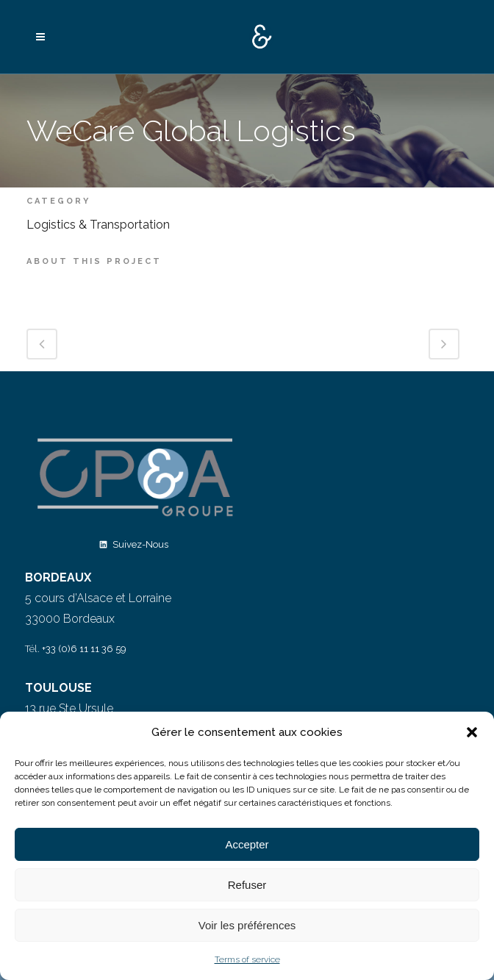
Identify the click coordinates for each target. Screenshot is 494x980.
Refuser (247, 885)
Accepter (247, 844)
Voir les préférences (247, 925)
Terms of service (247, 959)
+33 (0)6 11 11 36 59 (84, 649)
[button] (472, 732)
